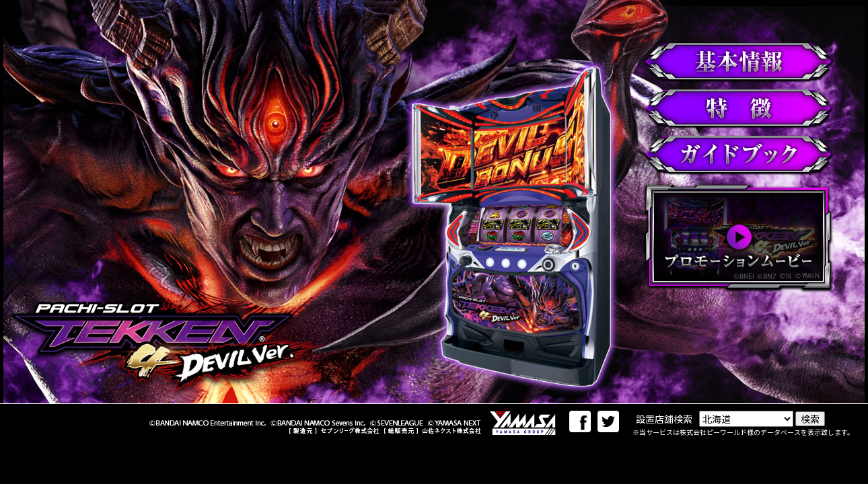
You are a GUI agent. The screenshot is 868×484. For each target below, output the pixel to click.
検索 (810, 419)
